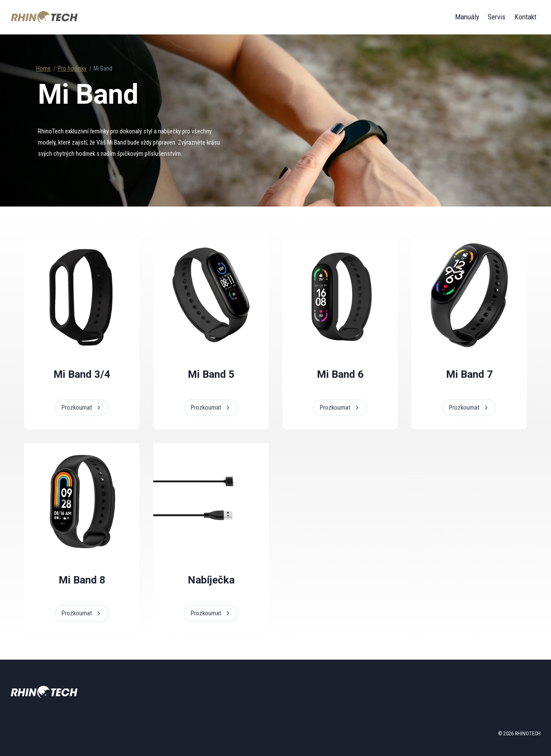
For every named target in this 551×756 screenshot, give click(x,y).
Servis (497, 17)
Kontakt (525, 17)
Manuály (467, 17)
